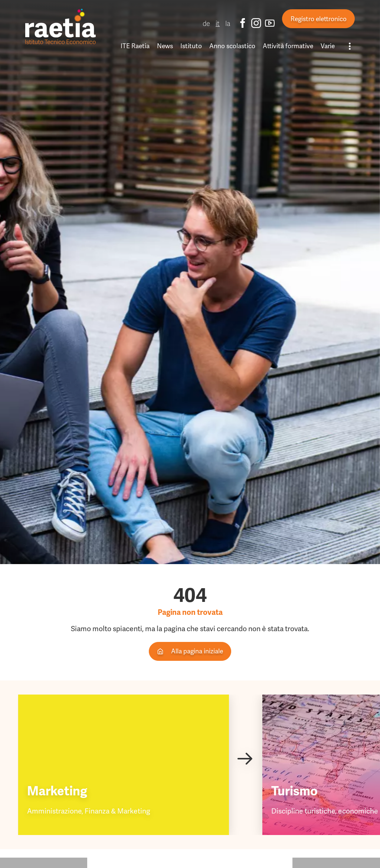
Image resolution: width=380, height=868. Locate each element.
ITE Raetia (135, 46)
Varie (328, 46)
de (206, 24)
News (165, 46)
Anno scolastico (232, 46)
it (218, 24)
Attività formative (288, 46)
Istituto (191, 46)
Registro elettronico (319, 19)
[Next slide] (245, 758)
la (228, 24)
